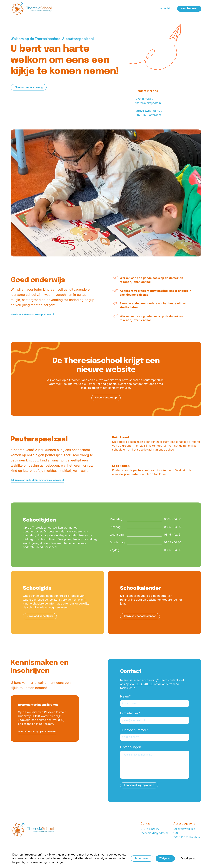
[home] (32, 9)
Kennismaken (189, 9)
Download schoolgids (40, 616)
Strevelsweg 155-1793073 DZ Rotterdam (187, 833)
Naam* (125, 696)
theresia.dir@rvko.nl (148, 103)
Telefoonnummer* (134, 730)
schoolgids (166, 8)
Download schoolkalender (140, 616)
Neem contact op (106, 398)
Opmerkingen (131, 747)
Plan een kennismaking (29, 87)
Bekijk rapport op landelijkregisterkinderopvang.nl (37, 480)
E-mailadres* (130, 713)
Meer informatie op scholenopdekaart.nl (32, 315)
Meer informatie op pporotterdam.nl (37, 732)
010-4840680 (144, 99)
